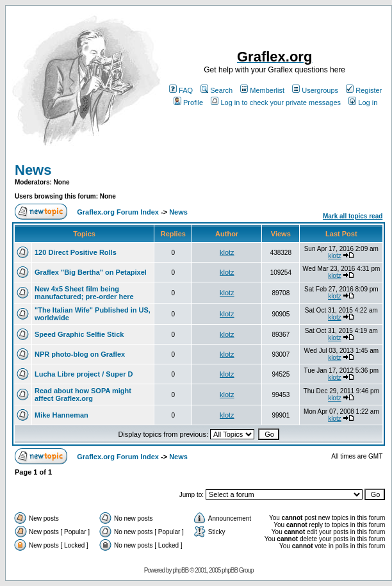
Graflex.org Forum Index (118, 212)
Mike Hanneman (61, 415)
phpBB (180, 570)
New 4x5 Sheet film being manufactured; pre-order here (84, 293)
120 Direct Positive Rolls (76, 252)
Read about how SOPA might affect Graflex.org (83, 395)
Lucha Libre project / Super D (84, 374)
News (33, 170)
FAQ (181, 90)
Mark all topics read (353, 216)
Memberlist (262, 90)
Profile (188, 102)
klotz (227, 252)
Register (364, 90)
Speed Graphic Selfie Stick (79, 334)
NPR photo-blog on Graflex (80, 354)
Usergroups (315, 90)
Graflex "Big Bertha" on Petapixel (91, 272)
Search (216, 90)
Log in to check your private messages (276, 102)
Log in (363, 102)
